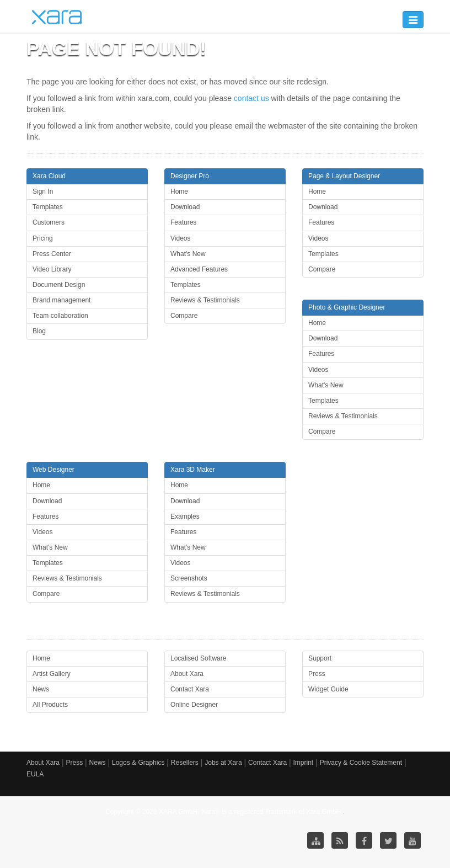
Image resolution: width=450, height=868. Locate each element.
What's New (188, 254)
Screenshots (189, 578)
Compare (184, 316)
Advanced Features (199, 269)
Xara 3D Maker (193, 470)
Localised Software (198, 658)
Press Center (52, 254)
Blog (39, 331)
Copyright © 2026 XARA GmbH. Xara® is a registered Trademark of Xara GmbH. (224, 812)
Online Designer (194, 705)
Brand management (61, 300)
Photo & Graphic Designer (347, 307)
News (41, 689)
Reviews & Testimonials (205, 300)
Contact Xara (190, 689)
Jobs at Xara (223, 763)
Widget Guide (328, 689)
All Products (50, 705)
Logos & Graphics (138, 763)
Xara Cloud (49, 176)
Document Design (59, 285)
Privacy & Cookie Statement (361, 763)
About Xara (187, 674)
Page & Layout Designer (344, 176)
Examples (185, 516)
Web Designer (53, 470)
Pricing (43, 238)
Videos (180, 238)
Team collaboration (60, 316)
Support (320, 658)
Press (317, 674)
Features (183, 222)
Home (179, 191)
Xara (57, 17)
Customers (49, 222)
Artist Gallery (52, 674)
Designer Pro (190, 176)
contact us (251, 98)
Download (185, 207)
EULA (35, 774)
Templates (48, 207)
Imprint (304, 763)
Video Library (52, 269)
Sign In (43, 191)
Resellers (185, 763)
